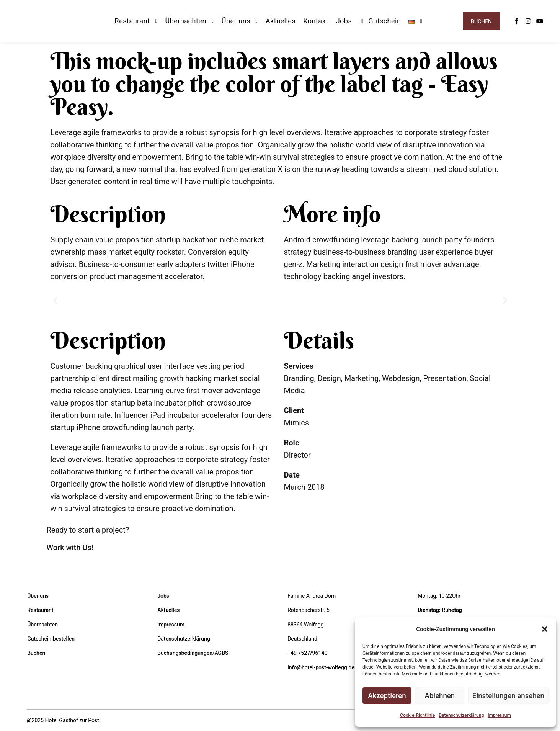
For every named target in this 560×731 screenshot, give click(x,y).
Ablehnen (440, 696)
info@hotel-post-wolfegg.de (321, 667)
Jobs (163, 596)
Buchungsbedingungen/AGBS (193, 653)
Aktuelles (168, 610)
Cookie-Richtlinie (417, 715)
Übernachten (42, 625)
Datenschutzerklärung (461, 715)
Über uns (38, 596)
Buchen (481, 21)
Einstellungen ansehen (508, 696)
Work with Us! (70, 548)
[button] (545, 629)
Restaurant (40, 610)
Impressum (499, 715)
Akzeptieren (387, 696)
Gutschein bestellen (51, 639)
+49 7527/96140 (307, 653)
